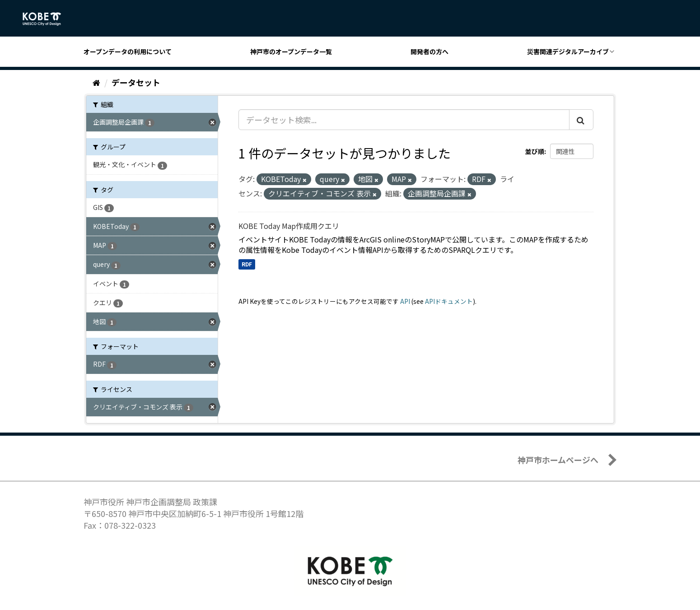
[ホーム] (96, 82)
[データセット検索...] (404, 120)
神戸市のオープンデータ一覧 (291, 51)
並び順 (535, 151)
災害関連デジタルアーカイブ (568, 51)
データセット (136, 82)
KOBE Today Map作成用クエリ (289, 226)
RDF (247, 264)
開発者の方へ (429, 51)
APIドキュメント (449, 301)
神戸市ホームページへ (558, 460)
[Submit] (581, 120)
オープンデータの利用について (128, 51)
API (405, 301)
